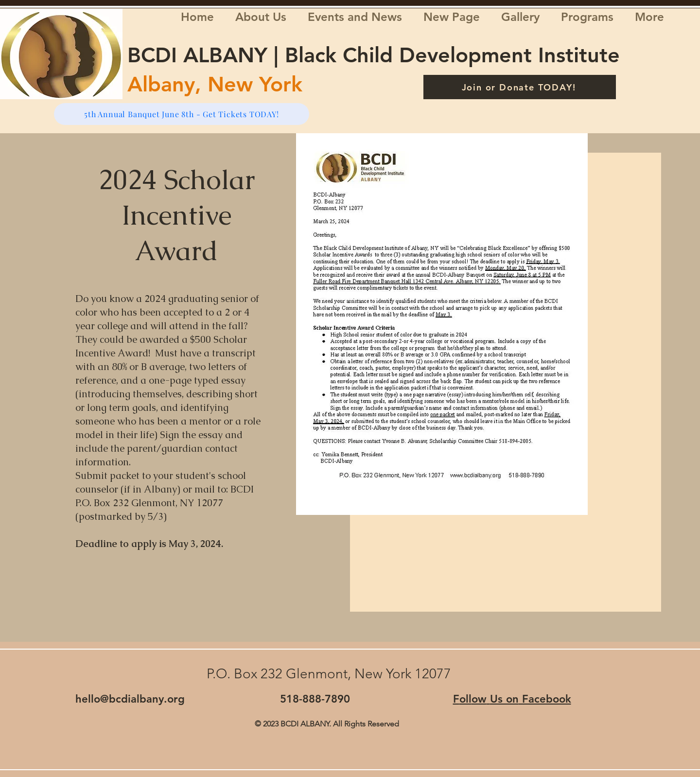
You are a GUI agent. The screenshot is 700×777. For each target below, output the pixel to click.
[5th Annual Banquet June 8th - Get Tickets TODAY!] (182, 114)
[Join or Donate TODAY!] (520, 87)
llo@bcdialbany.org (136, 699)
